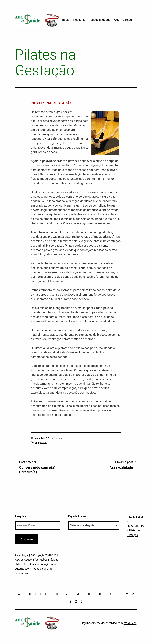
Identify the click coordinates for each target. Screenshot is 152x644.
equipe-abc (41, 442)
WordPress (130, 623)
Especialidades (100, 20)
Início (66, 20)
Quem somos (123, 20)
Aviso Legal (22, 555)
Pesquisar (80, 20)
